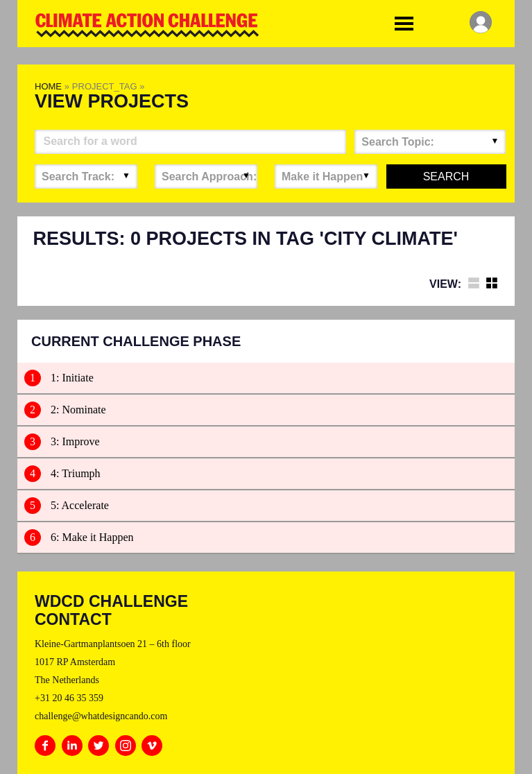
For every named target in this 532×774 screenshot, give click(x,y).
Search (446, 177)
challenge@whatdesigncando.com (101, 716)
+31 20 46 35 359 (69, 698)
